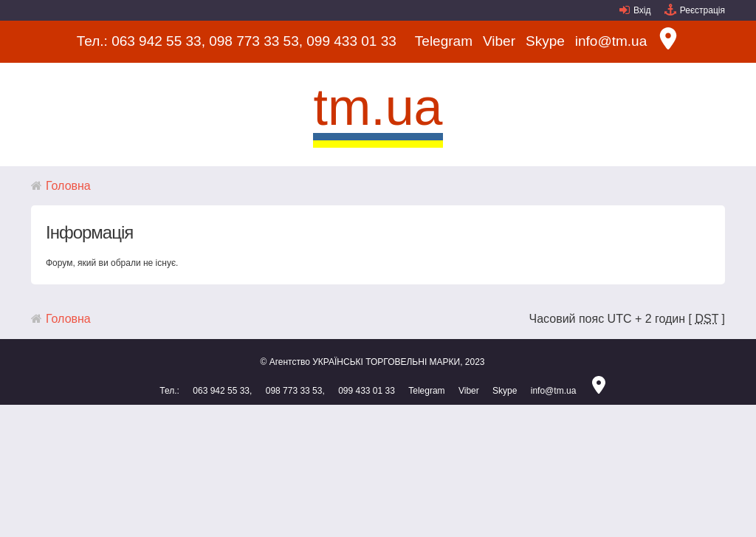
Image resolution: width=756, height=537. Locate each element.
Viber (499, 41)
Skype (545, 41)
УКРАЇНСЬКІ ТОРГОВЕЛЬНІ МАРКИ (386, 362)
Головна (68, 186)
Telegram (444, 41)
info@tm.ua (611, 41)
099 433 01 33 (351, 41)
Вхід (642, 10)
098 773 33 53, (256, 41)
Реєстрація (702, 10)
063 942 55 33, (158, 41)
